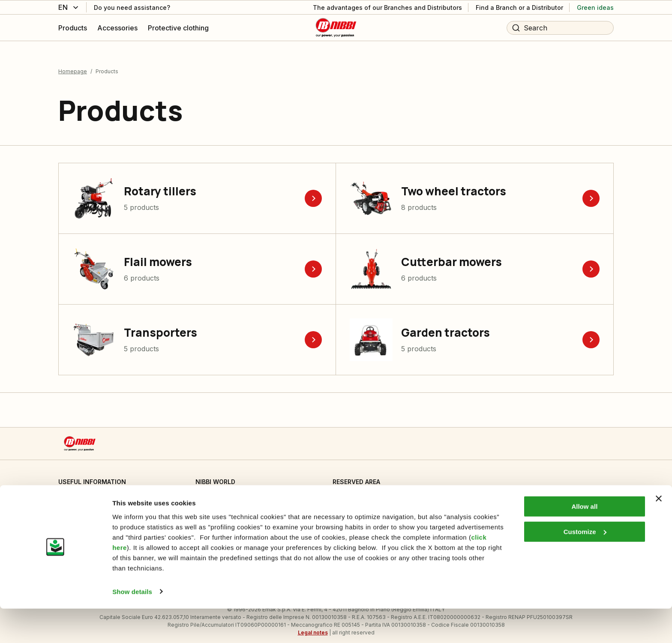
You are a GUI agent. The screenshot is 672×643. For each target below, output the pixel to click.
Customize (585, 566)
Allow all (584, 541)
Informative (74, 509)
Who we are (213, 492)
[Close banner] (659, 533)
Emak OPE (210, 509)
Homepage (73, 64)
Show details (132, 626)
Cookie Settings (81, 492)
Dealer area (349, 492)
